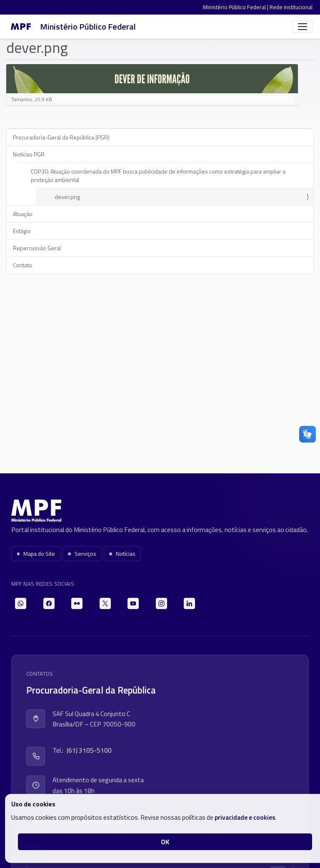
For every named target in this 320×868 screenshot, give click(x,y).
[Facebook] (49, 603)
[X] (105, 603)
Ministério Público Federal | (236, 7)
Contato (22, 265)
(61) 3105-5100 (89, 750)
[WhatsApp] (21, 603)
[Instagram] (161, 603)
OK (165, 842)
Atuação (23, 214)
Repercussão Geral (37, 248)
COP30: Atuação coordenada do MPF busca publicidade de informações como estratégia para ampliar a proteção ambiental (158, 175)
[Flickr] (77, 603)
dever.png (67, 197)
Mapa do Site (36, 554)
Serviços (82, 554)
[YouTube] (133, 603)
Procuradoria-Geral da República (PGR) (61, 137)
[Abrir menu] (302, 27)
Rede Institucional (291, 7)
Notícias (122, 554)
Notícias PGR (29, 154)
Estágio (22, 231)
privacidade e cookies (245, 817)
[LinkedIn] (189, 603)
